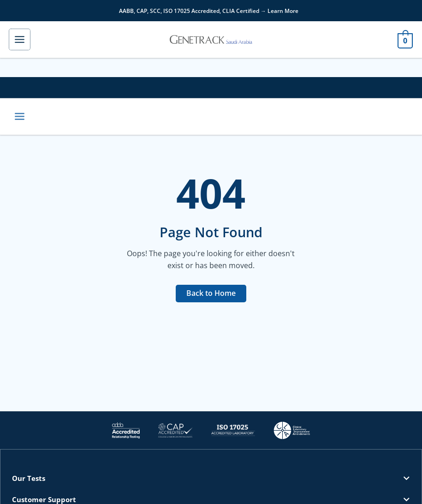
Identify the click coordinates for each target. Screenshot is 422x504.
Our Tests (29, 480)
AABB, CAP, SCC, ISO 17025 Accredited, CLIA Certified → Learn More (209, 11)
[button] (211, 481)
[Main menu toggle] (24, 40)
